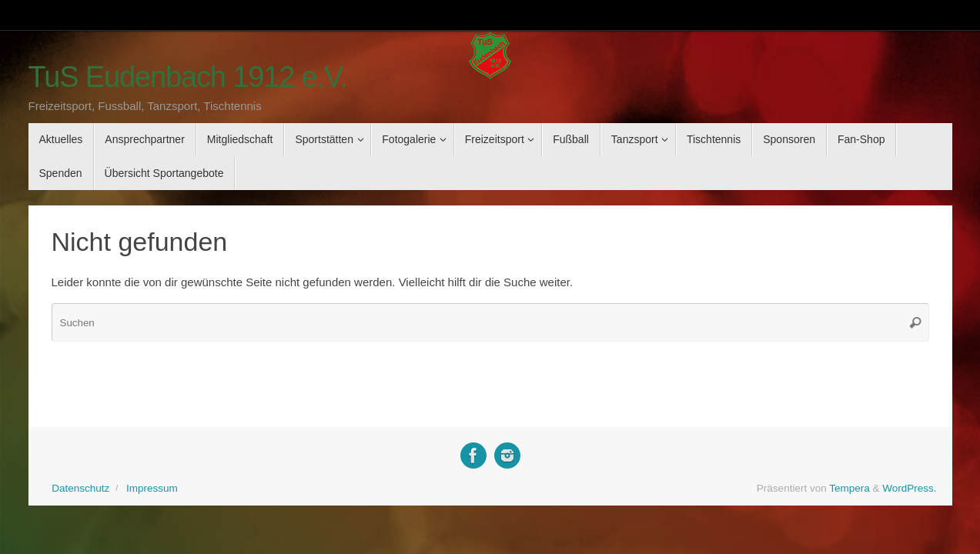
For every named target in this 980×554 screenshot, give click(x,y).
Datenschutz (80, 488)
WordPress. (909, 488)
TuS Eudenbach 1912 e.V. (188, 77)
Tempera (850, 488)
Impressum (152, 488)
